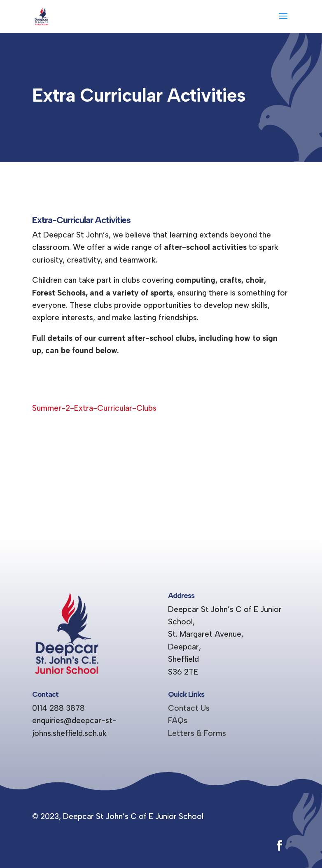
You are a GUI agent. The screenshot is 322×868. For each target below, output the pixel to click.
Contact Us (189, 708)
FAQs (178, 720)
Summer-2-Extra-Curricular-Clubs (94, 408)
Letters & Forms (197, 733)
